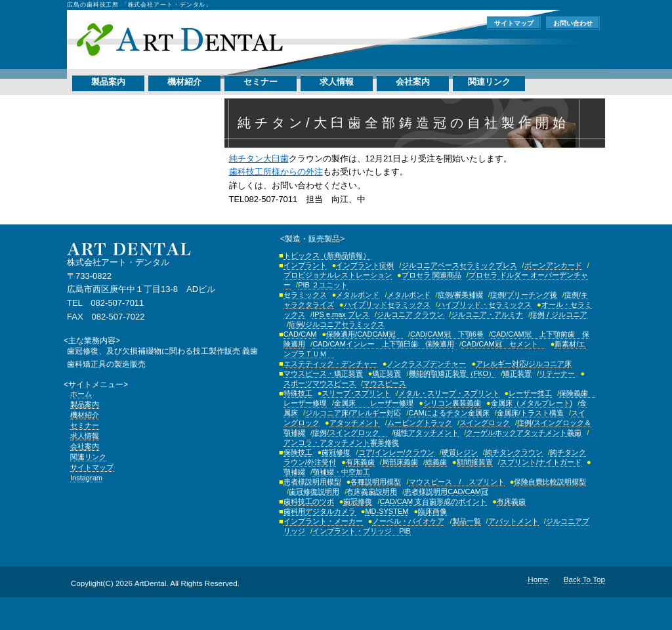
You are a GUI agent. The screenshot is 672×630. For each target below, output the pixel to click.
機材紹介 (184, 82)
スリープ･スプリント (356, 393)
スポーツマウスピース (320, 383)
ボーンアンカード (553, 265)
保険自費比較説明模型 (550, 482)
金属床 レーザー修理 (374, 403)
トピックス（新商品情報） (327, 255)
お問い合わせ (573, 23)
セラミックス (305, 295)
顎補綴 (294, 472)
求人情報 (337, 82)
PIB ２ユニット (323, 285)
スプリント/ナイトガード (541, 462)
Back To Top (584, 579)
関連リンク (489, 82)
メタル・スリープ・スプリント (449, 393)
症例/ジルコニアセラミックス (337, 324)
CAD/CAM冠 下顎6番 (447, 334)
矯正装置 (387, 373)
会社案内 (413, 82)
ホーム (81, 394)
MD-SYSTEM (387, 511)
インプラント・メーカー (323, 521)
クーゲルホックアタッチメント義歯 (524, 432)
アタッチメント (355, 423)
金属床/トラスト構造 (530, 413)
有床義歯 (360, 462)
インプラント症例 (365, 265)
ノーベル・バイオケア (408, 521)
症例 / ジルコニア (558, 314)
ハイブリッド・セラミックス (485, 304)
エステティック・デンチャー (330, 364)
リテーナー (557, 373)
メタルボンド (358, 295)
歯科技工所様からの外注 (276, 172)
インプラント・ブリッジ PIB (362, 531)
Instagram (86, 478)
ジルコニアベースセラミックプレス (459, 265)
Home (538, 579)
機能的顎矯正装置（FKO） (452, 373)
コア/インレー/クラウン (396, 452)
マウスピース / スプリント (457, 482)
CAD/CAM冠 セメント (503, 344)
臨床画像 (432, 511)
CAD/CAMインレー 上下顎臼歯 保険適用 (383, 344)
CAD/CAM (300, 334)
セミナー (261, 82)
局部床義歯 (400, 462)
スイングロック (485, 423)
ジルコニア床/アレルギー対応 (353, 413)
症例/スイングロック (349, 432)
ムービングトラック (420, 423)
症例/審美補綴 (460, 295)
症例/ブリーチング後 (524, 295)
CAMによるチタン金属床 (449, 413)
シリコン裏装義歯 (452, 403)
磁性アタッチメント (426, 432)
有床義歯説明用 (372, 492)
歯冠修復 (336, 452)
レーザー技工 (530, 393)
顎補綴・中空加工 (341, 472)
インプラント (305, 265)
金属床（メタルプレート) (532, 403)
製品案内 (108, 82)
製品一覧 (467, 521)
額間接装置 (475, 462)
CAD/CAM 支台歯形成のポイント (434, 501)
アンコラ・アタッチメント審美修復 (341, 442)
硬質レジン (460, 452)
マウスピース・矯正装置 (323, 373)
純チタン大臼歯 (259, 158)
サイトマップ (514, 23)
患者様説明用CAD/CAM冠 (446, 492)
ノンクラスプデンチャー (426, 364)
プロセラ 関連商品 (431, 275)
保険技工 (298, 452)
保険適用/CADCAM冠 (365, 334)
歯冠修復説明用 (314, 492)
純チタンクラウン (514, 452)
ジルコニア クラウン (410, 314)
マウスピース (385, 383)
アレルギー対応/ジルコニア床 (524, 364)
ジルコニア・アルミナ (487, 314)
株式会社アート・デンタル (179, 39)
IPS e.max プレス (341, 314)
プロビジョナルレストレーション (338, 275)
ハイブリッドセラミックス (387, 304)
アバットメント (514, 521)
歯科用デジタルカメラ (320, 511)
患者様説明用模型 (312, 482)
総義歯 (436, 462)
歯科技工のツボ (309, 501)
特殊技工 (298, 393)
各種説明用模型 (376, 482)
